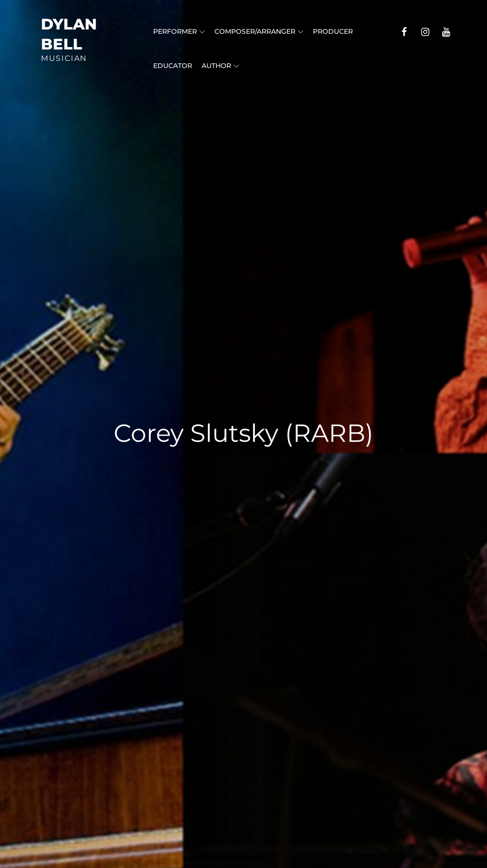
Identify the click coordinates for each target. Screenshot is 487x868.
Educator (173, 66)
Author (220, 66)
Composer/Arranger (259, 31)
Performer (179, 31)
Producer (333, 31)
